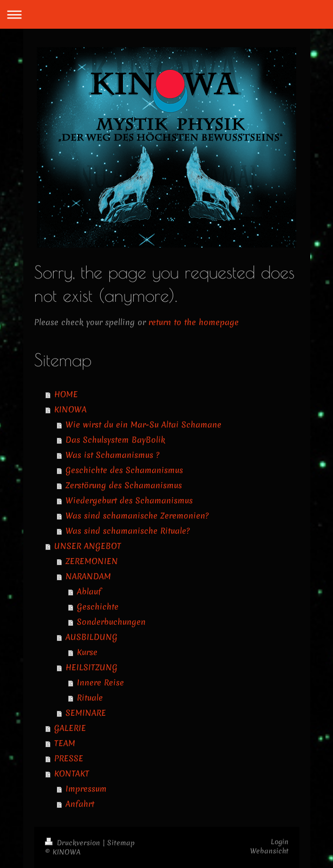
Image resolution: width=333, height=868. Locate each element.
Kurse (87, 652)
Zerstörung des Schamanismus (124, 485)
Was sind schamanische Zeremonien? (137, 516)
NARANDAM (88, 576)
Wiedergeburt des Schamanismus (129, 501)
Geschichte (98, 607)
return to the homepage (194, 322)
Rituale (90, 698)
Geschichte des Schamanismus (124, 470)
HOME (66, 394)
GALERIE (70, 728)
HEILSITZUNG (92, 668)
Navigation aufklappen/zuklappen (166, 14)
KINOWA (70, 410)
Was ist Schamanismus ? (112, 455)
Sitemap (121, 843)
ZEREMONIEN (92, 561)
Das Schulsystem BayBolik (115, 440)
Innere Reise (100, 683)
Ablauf (89, 592)
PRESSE (69, 759)
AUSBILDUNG (92, 637)
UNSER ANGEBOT (88, 546)
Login (280, 842)
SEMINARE (86, 713)
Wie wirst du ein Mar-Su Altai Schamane (143, 425)
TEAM (65, 743)
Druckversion (74, 843)
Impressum (86, 789)
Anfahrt (80, 804)
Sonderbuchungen (111, 622)
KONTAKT (72, 774)
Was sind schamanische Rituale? (128, 531)
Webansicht (269, 851)
